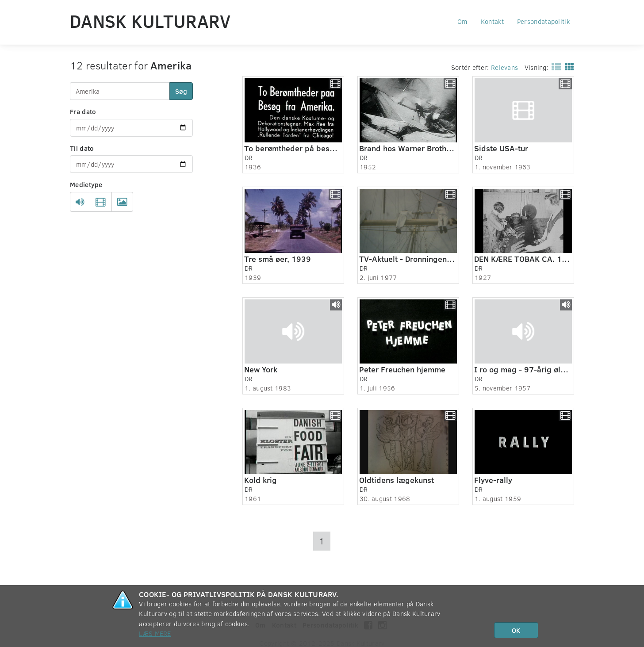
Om (462, 21)
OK (516, 630)
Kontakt (492, 21)
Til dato (82, 148)
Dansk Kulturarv (150, 21)
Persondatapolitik (543, 21)
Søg (181, 91)
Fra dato (83, 111)
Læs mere (155, 633)
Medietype (86, 184)
